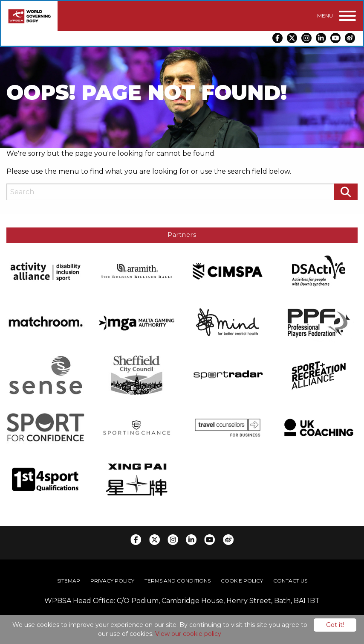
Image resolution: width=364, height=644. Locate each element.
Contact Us (290, 580)
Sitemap (69, 580)
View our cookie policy (188, 634)
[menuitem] (69, 580)
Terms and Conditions (178, 580)
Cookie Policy (242, 580)
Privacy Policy (112, 580)
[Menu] (337, 16)
